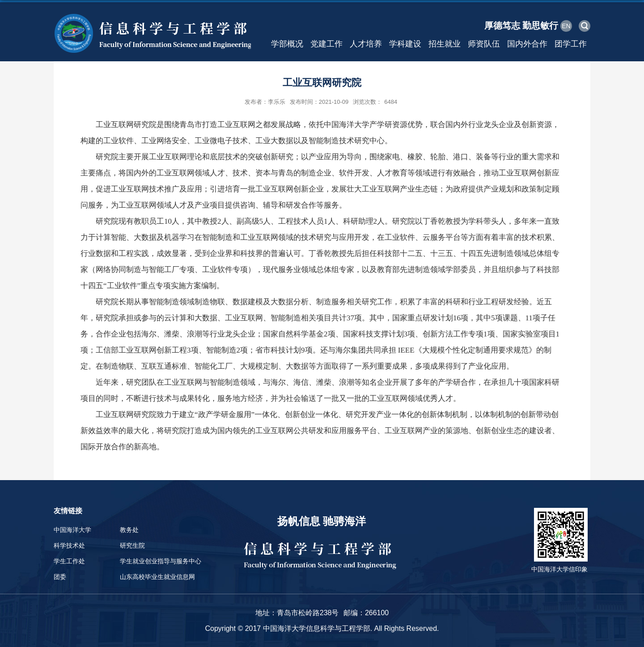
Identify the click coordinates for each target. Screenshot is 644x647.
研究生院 (132, 545)
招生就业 (445, 44)
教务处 (129, 530)
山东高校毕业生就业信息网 (157, 577)
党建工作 (326, 44)
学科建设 (405, 44)
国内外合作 (527, 44)
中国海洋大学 (72, 530)
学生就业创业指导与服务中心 (161, 561)
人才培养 (366, 44)
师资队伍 (484, 44)
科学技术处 (69, 545)
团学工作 (571, 44)
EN (566, 26)
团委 (60, 577)
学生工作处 (69, 561)
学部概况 (287, 44)
